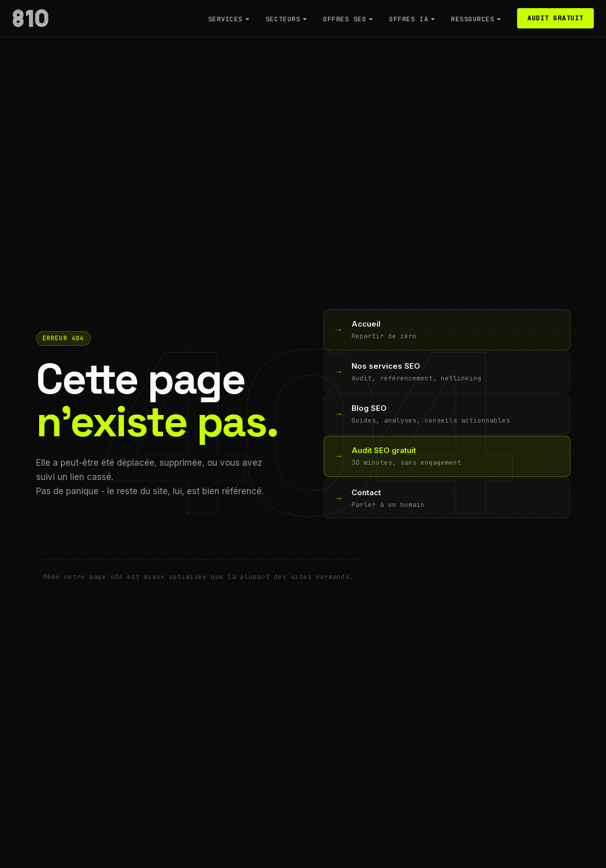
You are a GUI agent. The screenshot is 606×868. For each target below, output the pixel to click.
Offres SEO (345, 19)
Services (226, 19)
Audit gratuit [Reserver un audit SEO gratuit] (555, 18)
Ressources (473, 19)
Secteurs (283, 19)
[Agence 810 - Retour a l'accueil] (30, 18)
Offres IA (409, 19)
